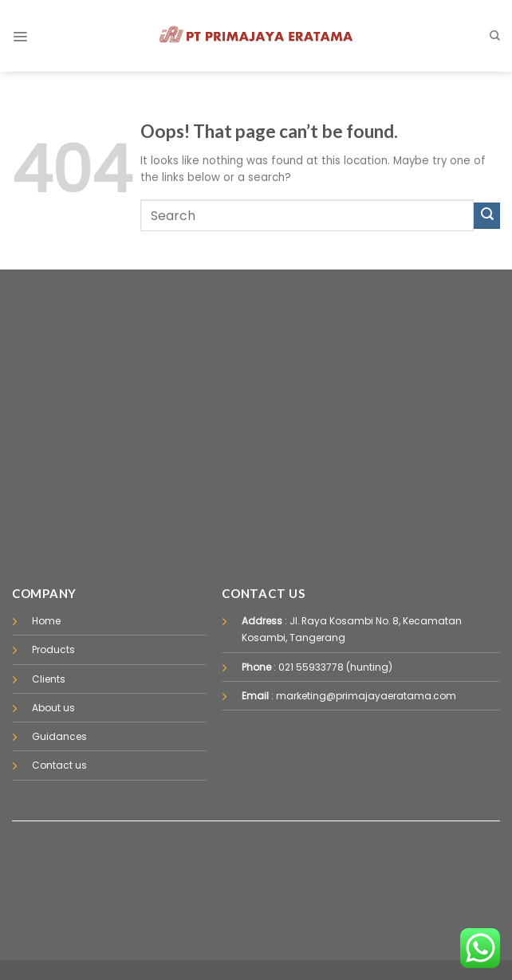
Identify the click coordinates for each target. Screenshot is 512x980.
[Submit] (487, 216)
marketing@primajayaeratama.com (366, 696)
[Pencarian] (495, 35)
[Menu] (20, 36)
